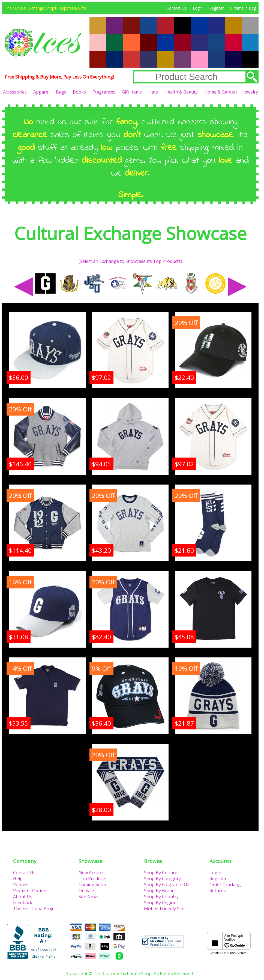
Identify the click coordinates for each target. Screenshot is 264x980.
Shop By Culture (161, 873)
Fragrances (104, 92)
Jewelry (251, 92)
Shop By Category (162, 879)
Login (198, 8)
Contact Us (176, 8)
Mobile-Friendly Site (164, 909)
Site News (89, 897)
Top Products (92, 879)
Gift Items (132, 92)
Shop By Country (161, 897)
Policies (21, 885)
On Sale (86, 891)
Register (216, 8)
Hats (153, 92)
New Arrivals (91, 873)
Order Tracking (225, 885)
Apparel (41, 92)
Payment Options (31, 891)
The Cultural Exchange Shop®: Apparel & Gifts (46, 8)
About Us (23, 897)
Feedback (23, 903)
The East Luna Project (36, 909)
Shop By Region (160, 903)
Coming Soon (92, 885)
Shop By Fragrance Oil (167, 885)
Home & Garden (220, 92)
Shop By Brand (159, 891)
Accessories (15, 92)
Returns (218, 891)
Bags (61, 92)
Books (79, 92)
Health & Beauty (181, 92)
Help (18, 879)
